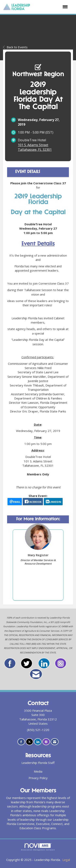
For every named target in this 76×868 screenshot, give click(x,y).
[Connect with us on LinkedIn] (38, 742)
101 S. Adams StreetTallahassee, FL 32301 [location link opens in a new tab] (35, 147)
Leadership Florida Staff (38, 763)
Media (38, 771)
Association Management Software (38, 847)
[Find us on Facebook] (21, 742)
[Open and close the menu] (51, 7)
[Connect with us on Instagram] (46, 742)
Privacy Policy (38, 778)
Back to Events (15, 47)
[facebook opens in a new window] (33, 502)
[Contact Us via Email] (55, 742)
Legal (66, 860)
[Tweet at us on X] (29, 742)
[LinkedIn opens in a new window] (53, 502)
